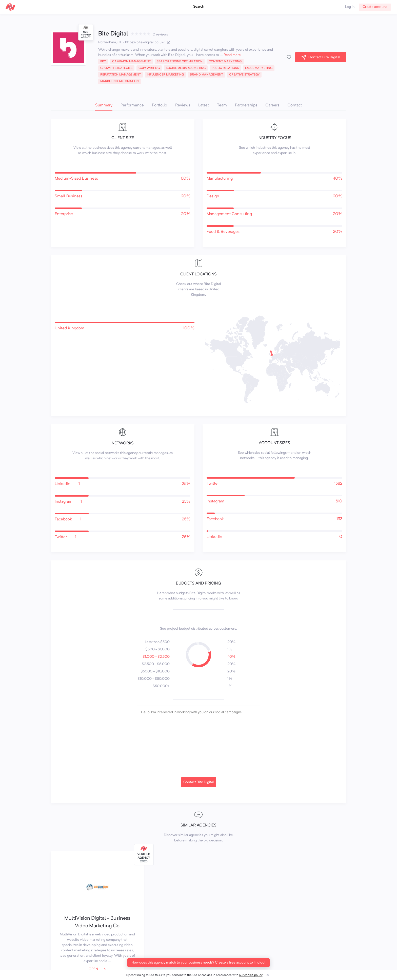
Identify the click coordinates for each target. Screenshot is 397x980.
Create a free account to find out (240, 963)
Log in (350, 7)
